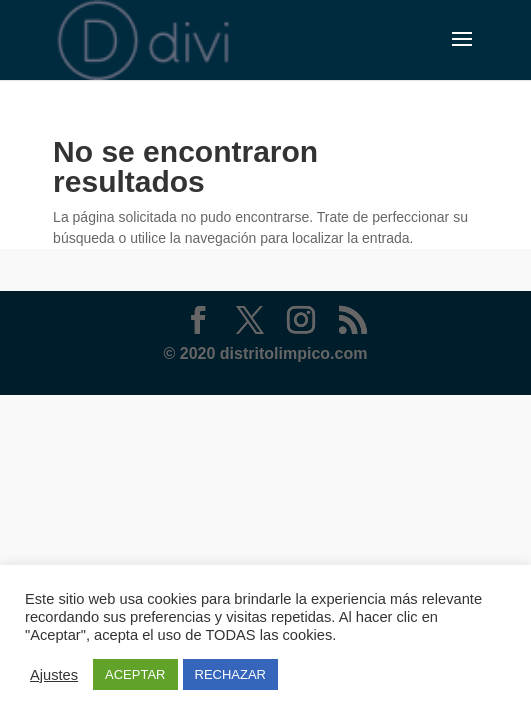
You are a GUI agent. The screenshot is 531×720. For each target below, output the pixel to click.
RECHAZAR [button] (231, 674)
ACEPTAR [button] (135, 674)
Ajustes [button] (54, 675)
